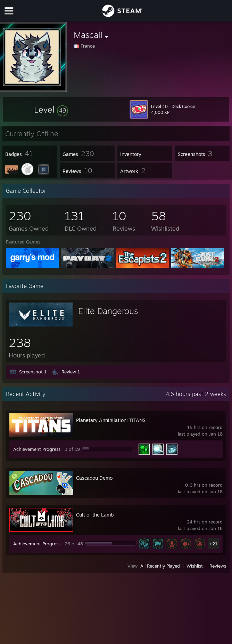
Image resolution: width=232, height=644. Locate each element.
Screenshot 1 (33, 372)
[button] (51, 109)
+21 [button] (213, 544)
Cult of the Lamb (95, 515)
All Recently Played (160, 566)
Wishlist (195, 566)
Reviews (218, 566)
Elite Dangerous (108, 311)
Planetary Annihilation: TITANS (111, 420)
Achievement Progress (37, 449)
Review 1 (71, 372)
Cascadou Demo (94, 478)
